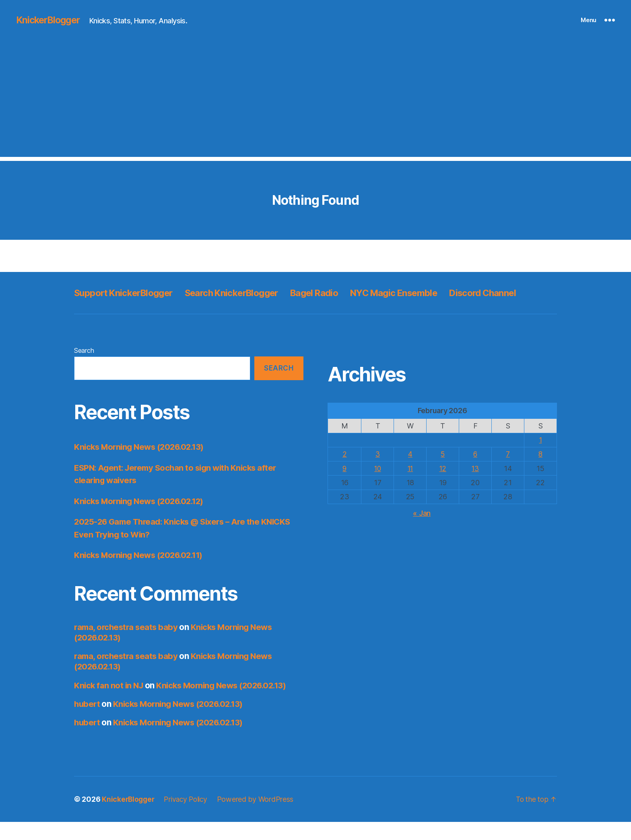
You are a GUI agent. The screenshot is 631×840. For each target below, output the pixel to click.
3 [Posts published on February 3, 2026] (378, 472)
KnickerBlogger (50, 20)
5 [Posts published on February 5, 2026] (443, 472)
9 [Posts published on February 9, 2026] (345, 487)
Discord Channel (111, 311)
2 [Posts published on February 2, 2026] (345, 472)
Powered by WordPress (260, 817)
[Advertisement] (315, 101)
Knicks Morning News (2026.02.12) (142, 519)
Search (84, 369)
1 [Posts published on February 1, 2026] (541, 458)
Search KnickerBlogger (246, 293)
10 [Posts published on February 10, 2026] (378, 487)
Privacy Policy (189, 817)
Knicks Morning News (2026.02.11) (142, 573)
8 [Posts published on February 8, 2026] (541, 472)
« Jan (422, 531)
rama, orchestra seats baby (127, 645)
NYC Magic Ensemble (423, 293)
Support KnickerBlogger (128, 293)
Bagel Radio (336, 293)
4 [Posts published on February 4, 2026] (410, 472)
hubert (88, 722)
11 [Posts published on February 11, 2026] (410, 487)
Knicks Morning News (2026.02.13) (142, 465)
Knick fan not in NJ (110, 703)
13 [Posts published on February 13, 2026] (475, 487)
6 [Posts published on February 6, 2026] (475, 472)
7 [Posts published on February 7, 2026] (508, 472)
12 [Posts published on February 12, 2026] (443, 487)
